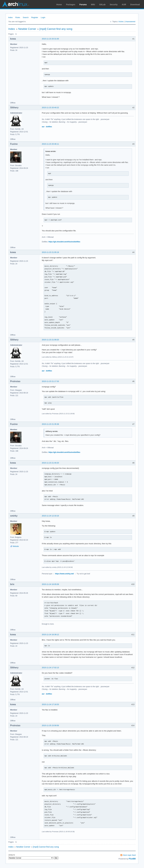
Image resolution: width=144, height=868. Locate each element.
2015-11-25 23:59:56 (50, 725)
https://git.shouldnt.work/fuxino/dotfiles (64, 242)
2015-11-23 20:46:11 (50, 144)
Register (35, 17)
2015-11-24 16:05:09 (50, 584)
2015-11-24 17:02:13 (50, 668)
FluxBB (132, 859)
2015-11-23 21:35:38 (50, 424)
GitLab (102, 5)
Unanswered (130, 22)
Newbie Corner (27, 29)
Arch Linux (16, 4)
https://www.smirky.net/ (64, 574)
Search (26, 17)
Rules (18, 17)
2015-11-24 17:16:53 (50, 704)
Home (59, 5)
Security (114, 5)
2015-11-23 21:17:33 (50, 381)
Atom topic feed (129, 855)
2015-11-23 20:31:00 (50, 39)
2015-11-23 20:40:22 (50, 108)
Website (16, 546)
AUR (124, 5)
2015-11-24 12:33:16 (50, 516)
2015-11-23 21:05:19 (50, 252)
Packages (71, 5)
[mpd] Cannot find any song (56, 29)
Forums (83, 5)
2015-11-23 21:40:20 (50, 463)
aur (43, 127)
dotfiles (49, 127)
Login (43, 17)
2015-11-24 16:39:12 (50, 635)
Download (135, 5)
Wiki (93, 5)
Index (10, 17)
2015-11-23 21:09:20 (50, 340)
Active (121, 22)
